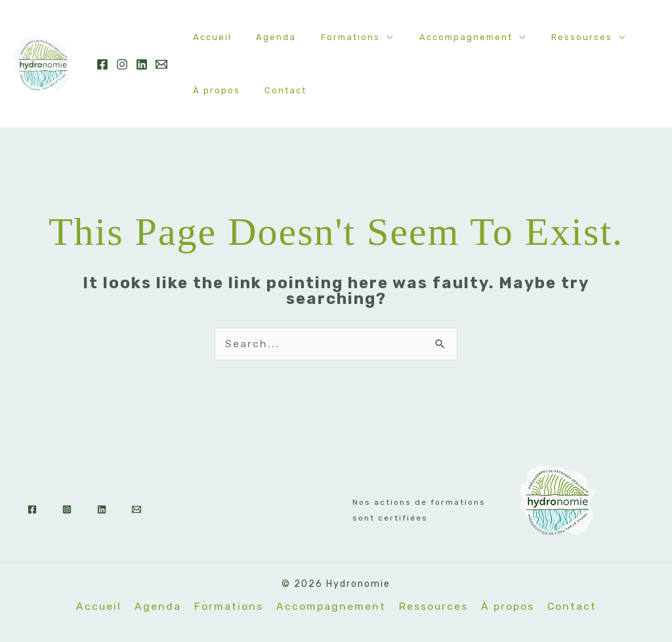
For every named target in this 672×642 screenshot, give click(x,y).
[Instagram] (122, 64)
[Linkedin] (142, 64)
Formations (331, 37)
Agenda (265, 37)
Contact (274, 90)
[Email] (161, 64)
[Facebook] (102, 64)
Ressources (548, 37)
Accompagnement (439, 37)
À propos (213, 90)
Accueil (208, 37)
